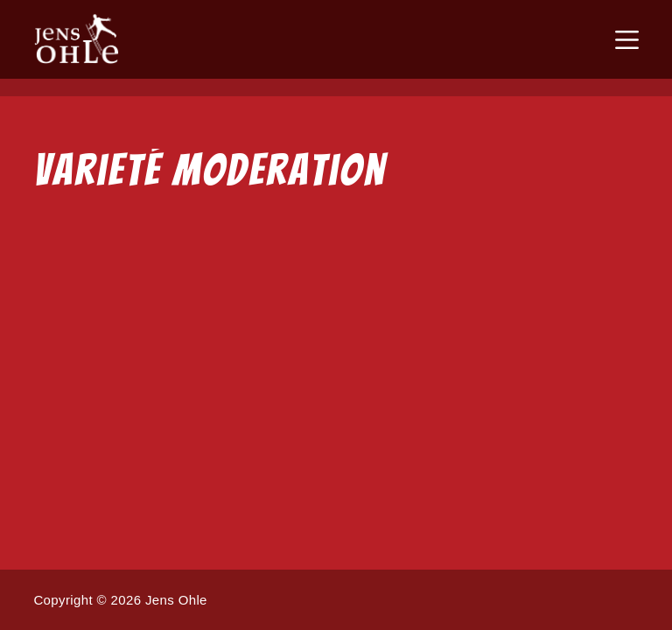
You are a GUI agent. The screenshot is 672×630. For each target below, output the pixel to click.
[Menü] (627, 40)
